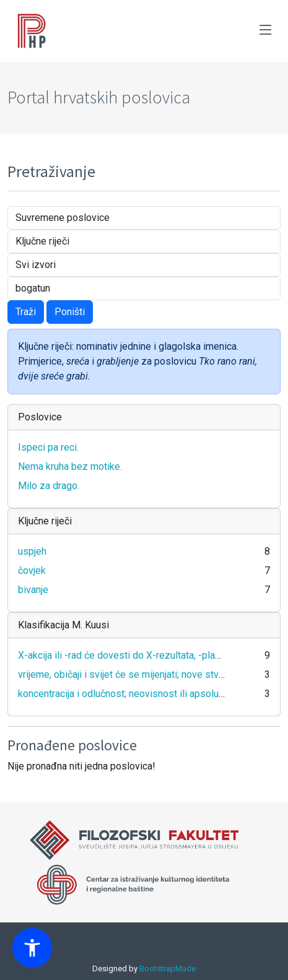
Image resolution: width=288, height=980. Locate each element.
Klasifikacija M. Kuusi (63, 625)
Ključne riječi (45, 521)
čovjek (32, 570)
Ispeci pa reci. (48, 447)
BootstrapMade (168, 969)
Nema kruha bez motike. (70, 466)
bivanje (33, 590)
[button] (32, 948)
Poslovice (40, 417)
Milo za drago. (49, 486)
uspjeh (32, 551)
